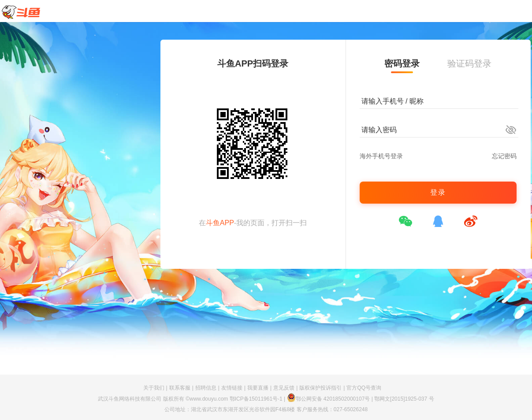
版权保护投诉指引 (320, 388)
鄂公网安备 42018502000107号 (329, 399)
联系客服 (180, 388)
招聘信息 (206, 388)
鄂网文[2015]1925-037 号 (404, 399)
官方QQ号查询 (364, 388)
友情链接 (232, 388)
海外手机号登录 (381, 156)
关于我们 (154, 388)
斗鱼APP (220, 223)
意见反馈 (284, 388)
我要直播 (258, 388)
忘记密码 (504, 156)
